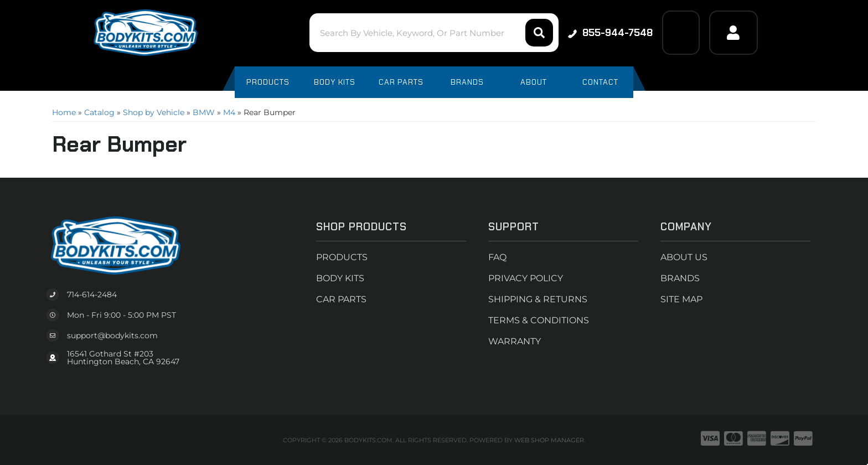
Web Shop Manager (549, 440)
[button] (434, 33)
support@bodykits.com (112, 335)
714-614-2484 (92, 294)
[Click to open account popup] (733, 33)
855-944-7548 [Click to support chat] (610, 33)
